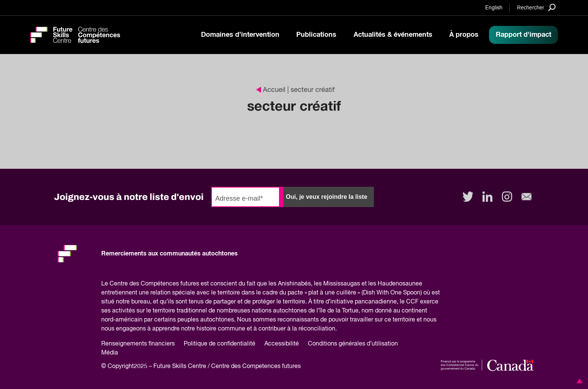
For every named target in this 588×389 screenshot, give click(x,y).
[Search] (536, 7)
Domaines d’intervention (240, 35)
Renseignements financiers (138, 344)
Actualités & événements (393, 35)
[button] (578, 381)
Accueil (271, 90)
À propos (464, 35)
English (494, 8)
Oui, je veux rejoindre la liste (326, 197)
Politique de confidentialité (220, 344)
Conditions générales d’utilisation (353, 344)
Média (110, 353)
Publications (316, 35)
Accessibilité (282, 344)
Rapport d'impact (523, 35)
